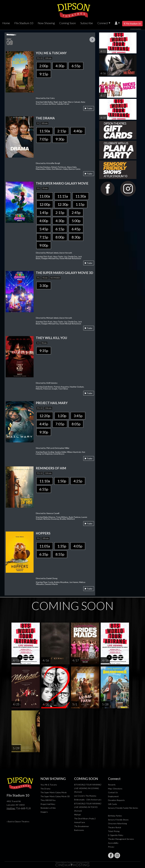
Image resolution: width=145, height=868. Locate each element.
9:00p (44, 245)
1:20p (62, 416)
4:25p (78, 481)
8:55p (60, 554)
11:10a (45, 481)
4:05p (78, 546)
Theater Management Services (121, 839)
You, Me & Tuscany (49, 785)
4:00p (44, 221)
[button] (117, 23)
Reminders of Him (48, 808)
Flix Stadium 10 (24, 23)
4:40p (78, 131)
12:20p (45, 416)
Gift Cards (113, 804)
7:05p (44, 139)
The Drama (45, 789)
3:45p (78, 416)
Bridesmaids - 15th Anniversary (88, 800)
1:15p (80, 204)
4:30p (60, 66)
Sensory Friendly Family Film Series (123, 808)
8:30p (76, 237)
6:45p (76, 229)
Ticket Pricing (114, 831)
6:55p (76, 66)
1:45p (44, 213)
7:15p (44, 237)
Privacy (111, 847)
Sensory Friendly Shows (118, 820)
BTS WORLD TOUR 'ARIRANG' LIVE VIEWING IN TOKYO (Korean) (88, 807)
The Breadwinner (82, 826)
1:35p (62, 546)
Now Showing (46, 23)
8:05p (76, 424)
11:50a (45, 131)
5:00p (76, 221)
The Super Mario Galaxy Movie (54, 792)
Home (6, 23)
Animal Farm (80, 822)
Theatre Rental (114, 827)
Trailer (89, 108)
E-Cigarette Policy (116, 835)
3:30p (44, 286)
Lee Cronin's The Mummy (85, 796)
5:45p (44, 229)
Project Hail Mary (48, 804)
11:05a (45, 546)
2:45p (76, 213)
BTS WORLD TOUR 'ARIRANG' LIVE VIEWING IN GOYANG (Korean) (88, 788)
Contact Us (113, 792)
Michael (77, 815)
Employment (113, 796)
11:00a (45, 196)
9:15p (44, 74)
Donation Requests (116, 800)
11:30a (81, 196)
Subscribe (87, 23)
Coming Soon (68, 23)
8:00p (60, 237)
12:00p (45, 204)
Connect (103, 23)
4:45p (44, 424)
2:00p (44, 66)
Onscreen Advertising (117, 823)
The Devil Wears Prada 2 (85, 819)
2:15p (62, 131)
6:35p (44, 554)
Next (92, 40)
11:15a (63, 196)
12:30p (63, 204)
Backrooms (79, 830)
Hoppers (44, 812)
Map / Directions (115, 789)
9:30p (60, 139)
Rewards (112, 785)
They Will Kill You (48, 800)
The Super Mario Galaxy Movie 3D (55, 796)
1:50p (62, 481)
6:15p (60, 229)
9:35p (44, 351)
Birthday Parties (115, 816)
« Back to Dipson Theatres (18, 821)
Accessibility (113, 843)
